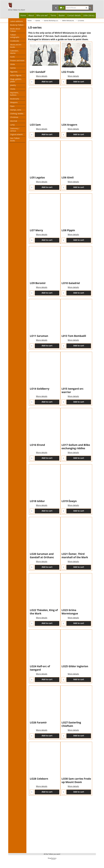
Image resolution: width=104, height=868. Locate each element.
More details (42, 83)
